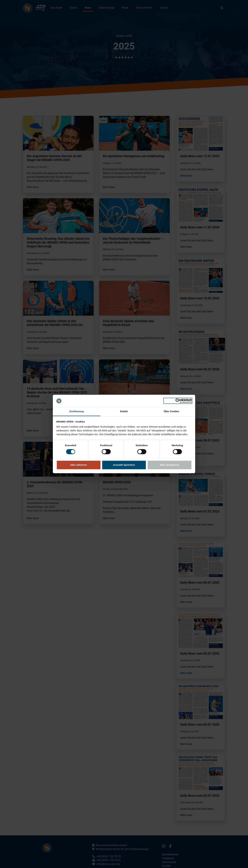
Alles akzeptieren (169, 465)
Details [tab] (124, 411)
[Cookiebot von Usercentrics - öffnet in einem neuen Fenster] (178, 401)
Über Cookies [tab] (171, 411)
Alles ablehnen (79, 465)
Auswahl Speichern (124, 465)
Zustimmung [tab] (77, 411)
